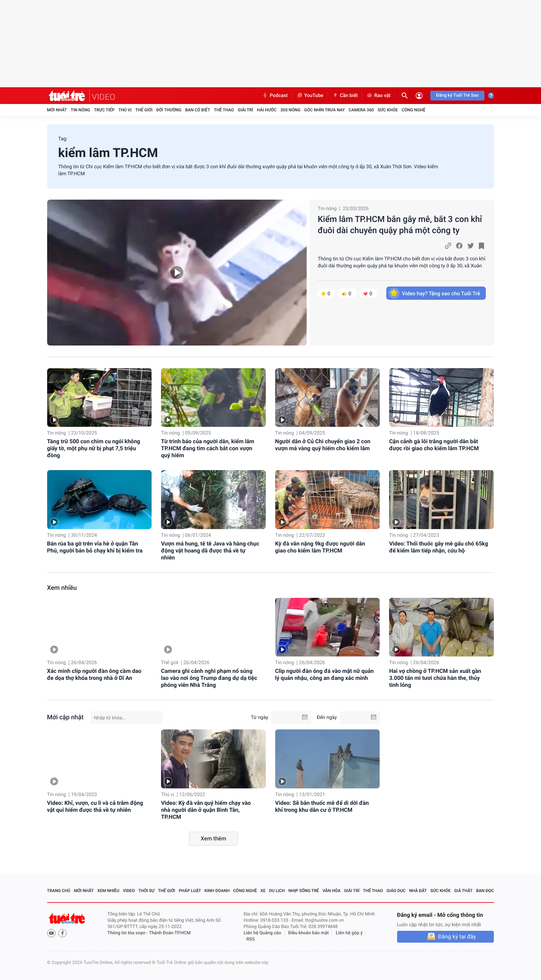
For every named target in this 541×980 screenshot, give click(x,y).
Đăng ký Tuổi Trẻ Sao (457, 95)
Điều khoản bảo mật (308, 933)
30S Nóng (290, 110)
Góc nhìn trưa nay (324, 110)
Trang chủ (59, 891)
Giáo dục (396, 891)
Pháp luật (190, 891)
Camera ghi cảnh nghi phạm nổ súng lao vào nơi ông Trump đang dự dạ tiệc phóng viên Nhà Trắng (209, 678)
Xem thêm (213, 838)
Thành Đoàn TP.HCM (170, 933)
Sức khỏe (388, 110)
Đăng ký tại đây (457, 937)
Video (129, 891)
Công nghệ (414, 110)
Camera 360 (361, 110)
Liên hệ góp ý (349, 933)
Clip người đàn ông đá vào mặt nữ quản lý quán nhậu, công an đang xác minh (324, 674)
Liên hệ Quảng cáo (263, 933)
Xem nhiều (62, 588)
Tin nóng (80, 110)
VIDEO (104, 97)
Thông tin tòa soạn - (128, 933)
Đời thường (169, 110)
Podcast (275, 96)
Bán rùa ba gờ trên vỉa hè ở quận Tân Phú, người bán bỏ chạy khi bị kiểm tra (95, 547)
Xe (263, 891)
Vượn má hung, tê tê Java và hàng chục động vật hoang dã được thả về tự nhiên (210, 551)
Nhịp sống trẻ (304, 891)
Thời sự (146, 891)
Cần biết (345, 96)
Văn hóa (331, 891)
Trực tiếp (104, 110)
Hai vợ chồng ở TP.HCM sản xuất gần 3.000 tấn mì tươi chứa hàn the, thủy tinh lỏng (435, 678)
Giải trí (246, 110)
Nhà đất (418, 891)
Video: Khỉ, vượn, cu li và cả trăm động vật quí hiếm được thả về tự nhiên (95, 806)
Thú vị (125, 110)
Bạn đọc (485, 891)
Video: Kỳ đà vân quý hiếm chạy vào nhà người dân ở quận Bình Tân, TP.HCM (206, 810)
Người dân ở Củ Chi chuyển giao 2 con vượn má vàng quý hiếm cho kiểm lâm (323, 445)
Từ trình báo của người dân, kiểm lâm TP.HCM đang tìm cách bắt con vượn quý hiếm (208, 448)
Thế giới (144, 110)
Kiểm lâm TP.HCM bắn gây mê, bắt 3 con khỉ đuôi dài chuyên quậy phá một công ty (400, 225)
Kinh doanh (217, 891)
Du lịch (277, 891)
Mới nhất (57, 110)
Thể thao (224, 110)
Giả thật (463, 891)
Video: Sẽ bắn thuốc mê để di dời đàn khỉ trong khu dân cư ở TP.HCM (322, 806)
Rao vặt (378, 96)
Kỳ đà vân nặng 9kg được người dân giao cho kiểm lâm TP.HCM (320, 547)
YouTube (310, 96)
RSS (251, 939)
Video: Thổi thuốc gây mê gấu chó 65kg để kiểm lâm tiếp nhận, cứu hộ (438, 547)
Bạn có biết (198, 110)
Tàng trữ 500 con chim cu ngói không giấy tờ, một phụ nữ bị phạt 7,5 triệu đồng (94, 448)
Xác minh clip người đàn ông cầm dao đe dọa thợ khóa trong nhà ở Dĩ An (94, 674)
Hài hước (267, 110)
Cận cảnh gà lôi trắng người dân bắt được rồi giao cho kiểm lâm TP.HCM (434, 445)
